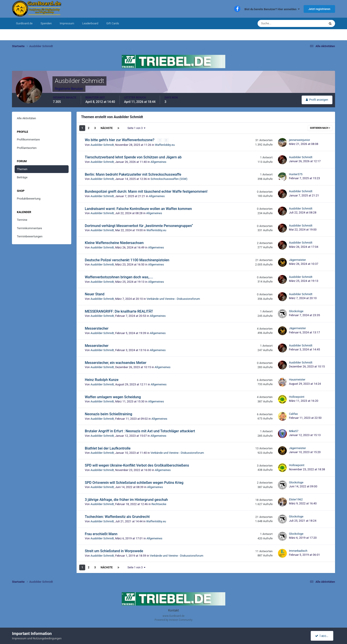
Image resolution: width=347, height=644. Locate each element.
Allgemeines (158, 162)
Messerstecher (97, 328)
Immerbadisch (298, 551)
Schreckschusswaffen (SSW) (169, 179)
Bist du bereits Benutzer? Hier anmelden (272, 9)
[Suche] (278, 23)
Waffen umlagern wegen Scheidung (113, 397)
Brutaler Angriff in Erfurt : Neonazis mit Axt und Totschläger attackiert (140, 431)
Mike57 (294, 431)
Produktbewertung (29, 199)
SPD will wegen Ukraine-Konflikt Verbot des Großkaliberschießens (137, 465)
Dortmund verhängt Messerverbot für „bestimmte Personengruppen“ (139, 226)
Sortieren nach (320, 128)
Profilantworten (27, 148)
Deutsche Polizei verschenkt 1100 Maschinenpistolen (127, 260)
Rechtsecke (159, 504)
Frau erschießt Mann (101, 534)
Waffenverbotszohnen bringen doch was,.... (119, 277)
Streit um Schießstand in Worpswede (114, 551)
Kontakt (173, 610)
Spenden (46, 23)
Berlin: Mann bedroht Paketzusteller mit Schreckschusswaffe (133, 174)
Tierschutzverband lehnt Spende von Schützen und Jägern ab (133, 157)
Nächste (107, 128)
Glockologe (296, 311)
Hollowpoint (297, 397)
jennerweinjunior (300, 140)
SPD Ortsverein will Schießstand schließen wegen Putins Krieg (134, 482)
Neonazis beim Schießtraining (108, 414)
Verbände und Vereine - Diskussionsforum (173, 299)
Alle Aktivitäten (26, 118)
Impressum (67, 23)
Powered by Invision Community (174, 620)
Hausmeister (297, 380)
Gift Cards (113, 23)
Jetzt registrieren (319, 9)
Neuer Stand (95, 294)
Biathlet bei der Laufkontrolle (108, 448)
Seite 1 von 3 (136, 128)
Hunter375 (296, 174)
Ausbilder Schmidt (102, 145)
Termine (22, 220)
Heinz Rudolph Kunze (102, 380)
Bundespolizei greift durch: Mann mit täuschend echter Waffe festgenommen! (146, 191)
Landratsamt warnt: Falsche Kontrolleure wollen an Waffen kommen (138, 209)
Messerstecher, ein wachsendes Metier (116, 363)
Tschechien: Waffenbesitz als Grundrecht (117, 517)
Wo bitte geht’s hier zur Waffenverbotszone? (120, 140)
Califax (293, 414)
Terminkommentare (29, 228)
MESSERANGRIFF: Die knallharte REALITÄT (119, 311)
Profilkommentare (28, 139)
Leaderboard (90, 23)
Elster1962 (296, 499)
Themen (22, 169)
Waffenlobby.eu (165, 145)
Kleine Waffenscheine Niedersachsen (114, 243)
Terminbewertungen (30, 236)
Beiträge (22, 177)
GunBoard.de (24, 23)
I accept (322, 636)
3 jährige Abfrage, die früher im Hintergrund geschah (126, 500)
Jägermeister (298, 260)
